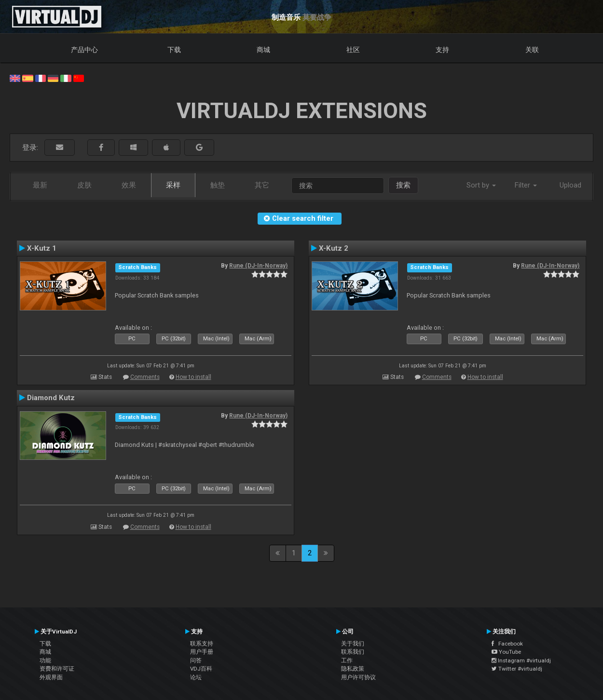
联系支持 (202, 644)
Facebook (507, 644)
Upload (570, 185)
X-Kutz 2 (334, 248)
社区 (353, 50)
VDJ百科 (201, 669)
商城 (263, 50)
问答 (196, 660)
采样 (173, 185)
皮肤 (84, 185)
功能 (45, 660)
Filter (526, 185)
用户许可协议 (358, 677)
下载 (174, 50)
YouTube (506, 652)
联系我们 (353, 652)
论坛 (196, 677)
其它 (262, 185)
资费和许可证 (57, 669)
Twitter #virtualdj (517, 669)
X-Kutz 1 (42, 248)
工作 (347, 660)
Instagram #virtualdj (521, 660)
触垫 (218, 185)
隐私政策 (353, 669)
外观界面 (51, 677)
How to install (193, 377)
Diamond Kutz (51, 398)
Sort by (481, 185)
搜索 (403, 185)
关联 (532, 50)
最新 (40, 185)
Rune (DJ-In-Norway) (258, 266)
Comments (145, 377)
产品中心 (84, 50)
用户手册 (202, 652)
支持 (442, 50)
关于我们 (353, 644)
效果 (129, 185)
